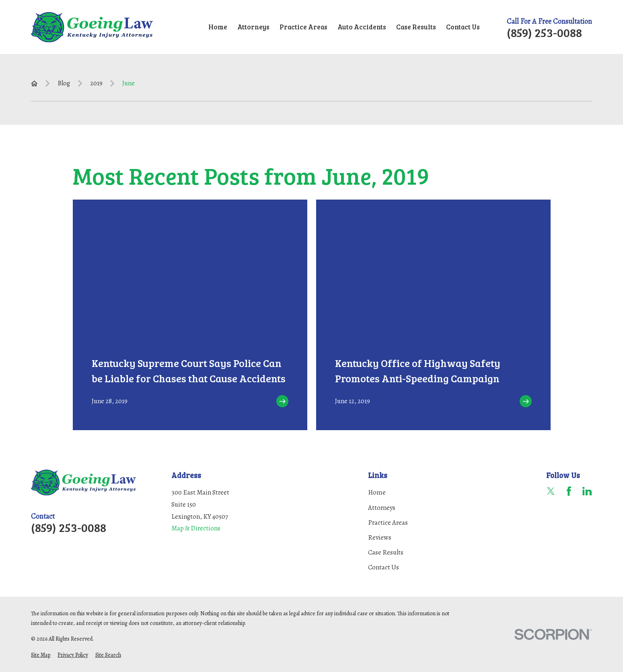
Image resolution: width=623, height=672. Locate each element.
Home (377, 492)
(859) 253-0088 (544, 32)
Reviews (380, 537)
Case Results (386, 552)
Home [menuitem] (218, 27)
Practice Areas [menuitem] (303, 27)
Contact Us (383, 567)
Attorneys (382, 508)
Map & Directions (196, 528)
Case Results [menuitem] (416, 27)
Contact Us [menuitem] (463, 27)
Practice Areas (388, 523)
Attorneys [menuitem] (253, 27)
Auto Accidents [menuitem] (362, 27)
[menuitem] (41, 655)
